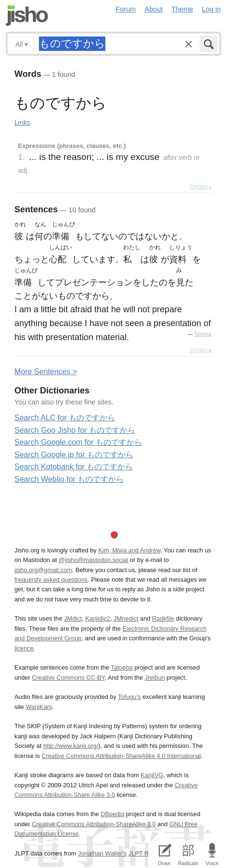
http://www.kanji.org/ (71, 746)
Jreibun (155, 678)
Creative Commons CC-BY (68, 678)
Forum (126, 9)
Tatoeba (203, 334)
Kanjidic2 (98, 618)
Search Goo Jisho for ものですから (75, 430)
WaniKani (38, 707)
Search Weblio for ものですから (69, 479)
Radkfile (163, 618)
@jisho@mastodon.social (94, 560)
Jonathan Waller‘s (102, 853)
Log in (211, 9)
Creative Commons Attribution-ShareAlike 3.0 (94, 824)
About (154, 9)
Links (22, 122)
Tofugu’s (129, 697)
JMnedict (126, 618)
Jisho (27, 16)
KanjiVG (152, 775)
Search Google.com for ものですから (78, 442)
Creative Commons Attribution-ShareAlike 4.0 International (121, 756)
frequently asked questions (51, 580)
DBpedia (112, 814)
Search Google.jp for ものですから (74, 455)
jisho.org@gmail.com (43, 570)
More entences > (46, 372)
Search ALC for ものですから (65, 418)
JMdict (73, 618)
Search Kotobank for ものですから (74, 467)
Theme (183, 9)
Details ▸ (201, 187)
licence (24, 648)
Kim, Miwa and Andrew (129, 550)
